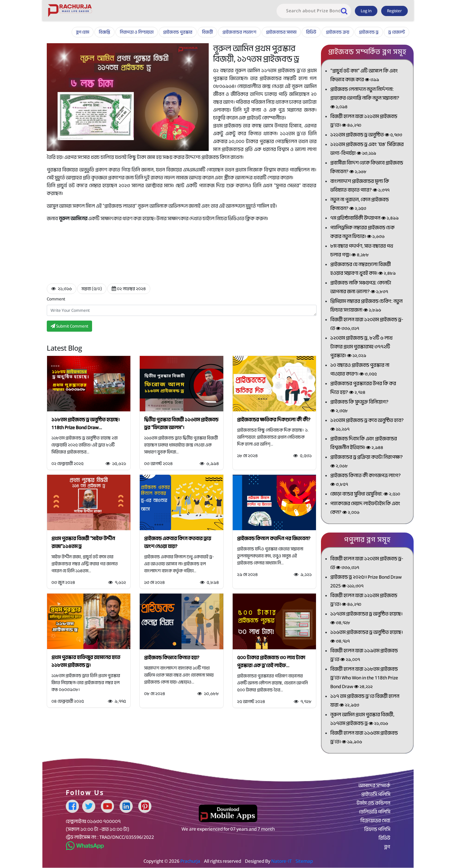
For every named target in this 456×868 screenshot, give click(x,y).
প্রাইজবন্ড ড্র (369, 32)
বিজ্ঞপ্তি (104, 32)
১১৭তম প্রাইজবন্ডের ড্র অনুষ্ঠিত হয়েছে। (366, 619)
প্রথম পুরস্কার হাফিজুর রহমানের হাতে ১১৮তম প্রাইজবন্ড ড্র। (86, 661)
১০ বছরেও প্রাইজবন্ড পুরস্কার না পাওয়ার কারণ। (360, 370)
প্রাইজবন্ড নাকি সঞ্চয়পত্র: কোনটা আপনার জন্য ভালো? (361, 288)
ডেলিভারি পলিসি (375, 812)
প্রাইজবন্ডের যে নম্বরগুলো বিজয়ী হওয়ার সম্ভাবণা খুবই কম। (363, 269)
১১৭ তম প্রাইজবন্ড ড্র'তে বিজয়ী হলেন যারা (365, 701)
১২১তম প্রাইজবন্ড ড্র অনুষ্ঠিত (366, 135)
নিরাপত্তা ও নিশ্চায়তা (137, 32)
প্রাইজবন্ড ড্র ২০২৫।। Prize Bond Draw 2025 (366, 582)
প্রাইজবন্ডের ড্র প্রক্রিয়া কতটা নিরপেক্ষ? (367, 462)
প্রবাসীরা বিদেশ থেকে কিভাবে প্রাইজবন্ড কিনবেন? (367, 168)
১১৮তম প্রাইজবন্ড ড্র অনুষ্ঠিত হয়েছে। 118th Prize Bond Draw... (85, 424)
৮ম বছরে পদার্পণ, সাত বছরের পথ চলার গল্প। (362, 251)
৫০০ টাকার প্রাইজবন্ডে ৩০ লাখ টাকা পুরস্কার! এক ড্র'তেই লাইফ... (271, 662)
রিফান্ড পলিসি (377, 829)
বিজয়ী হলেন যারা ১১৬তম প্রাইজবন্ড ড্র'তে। (364, 738)
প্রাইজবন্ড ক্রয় (338, 32)
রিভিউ (311, 32)
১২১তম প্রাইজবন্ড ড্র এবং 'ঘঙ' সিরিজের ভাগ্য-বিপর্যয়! (367, 149)
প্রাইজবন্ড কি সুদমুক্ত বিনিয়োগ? (359, 407)
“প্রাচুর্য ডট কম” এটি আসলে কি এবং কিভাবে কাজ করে (364, 76)
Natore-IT (281, 861)
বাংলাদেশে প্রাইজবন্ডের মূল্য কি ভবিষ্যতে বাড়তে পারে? (360, 186)
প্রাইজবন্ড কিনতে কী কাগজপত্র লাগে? (366, 480)
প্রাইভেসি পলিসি (376, 794)
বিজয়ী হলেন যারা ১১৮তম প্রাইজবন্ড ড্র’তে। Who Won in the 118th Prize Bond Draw (364, 678)
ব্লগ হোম (83, 32)
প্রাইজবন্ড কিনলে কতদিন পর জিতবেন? (274, 539)
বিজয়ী (207, 32)
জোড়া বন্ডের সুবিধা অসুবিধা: (365, 494)
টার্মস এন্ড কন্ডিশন (373, 803)
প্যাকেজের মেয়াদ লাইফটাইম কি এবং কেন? (365, 508)
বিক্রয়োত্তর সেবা (375, 821)
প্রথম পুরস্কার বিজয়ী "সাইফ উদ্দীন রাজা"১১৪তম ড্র (83, 542)
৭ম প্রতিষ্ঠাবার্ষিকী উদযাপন (365, 218)
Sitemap (304, 861)
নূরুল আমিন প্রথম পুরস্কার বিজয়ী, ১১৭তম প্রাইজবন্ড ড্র (362, 720)
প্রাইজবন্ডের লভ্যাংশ (239, 32)
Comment (56, 299)
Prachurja (190, 861)
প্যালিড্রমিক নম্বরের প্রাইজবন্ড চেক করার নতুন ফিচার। (362, 233)
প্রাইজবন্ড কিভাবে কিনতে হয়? (172, 658)
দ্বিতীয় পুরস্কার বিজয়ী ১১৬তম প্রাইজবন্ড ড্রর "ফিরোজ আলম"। (181, 424)
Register (394, 11)
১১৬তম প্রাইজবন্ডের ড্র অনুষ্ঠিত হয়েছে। (367, 637)
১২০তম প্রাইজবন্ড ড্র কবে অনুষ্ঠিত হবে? (367, 425)
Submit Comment (69, 326)
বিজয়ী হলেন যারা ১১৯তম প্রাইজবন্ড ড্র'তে (364, 656)
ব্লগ (387, 847)
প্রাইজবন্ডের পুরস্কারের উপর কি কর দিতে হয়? (363, 388)
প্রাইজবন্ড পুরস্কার (178, 32)
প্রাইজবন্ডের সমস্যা (281, 32)
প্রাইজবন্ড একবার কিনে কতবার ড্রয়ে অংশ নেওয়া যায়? (178, 542)
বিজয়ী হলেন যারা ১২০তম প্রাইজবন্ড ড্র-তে (367, 325)
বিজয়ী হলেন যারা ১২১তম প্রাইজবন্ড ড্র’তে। (364, 121)
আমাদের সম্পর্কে (374, 786)
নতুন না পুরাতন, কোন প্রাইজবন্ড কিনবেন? (360, 205)
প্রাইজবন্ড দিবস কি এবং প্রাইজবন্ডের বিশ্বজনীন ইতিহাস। (364, 444)
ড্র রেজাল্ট (397, 32)
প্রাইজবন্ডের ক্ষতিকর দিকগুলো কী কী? (274, 420)
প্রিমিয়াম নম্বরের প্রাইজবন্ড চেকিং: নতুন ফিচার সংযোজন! (366, 306)
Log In (366, 11)
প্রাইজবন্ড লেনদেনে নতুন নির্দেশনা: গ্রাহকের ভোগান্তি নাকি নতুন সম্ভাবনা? (365, 99)
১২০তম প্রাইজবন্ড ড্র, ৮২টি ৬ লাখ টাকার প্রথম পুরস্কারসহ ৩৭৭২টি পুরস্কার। (361, 347)
